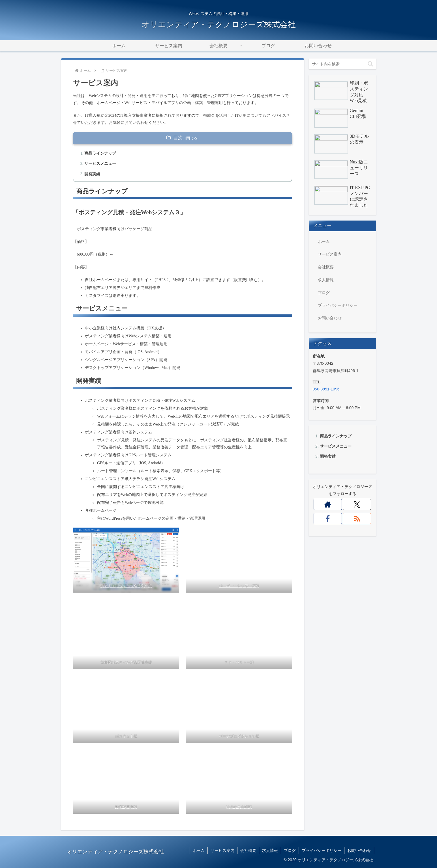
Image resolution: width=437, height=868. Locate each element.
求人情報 (326, 280)
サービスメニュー (336, 446)
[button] (370, 64)
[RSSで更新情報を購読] (357, 519)
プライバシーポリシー (338, 305)
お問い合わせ (330, 318)
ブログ (324, 293)
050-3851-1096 (326, 389)
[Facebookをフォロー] (328, 519)
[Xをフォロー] (357, 504)
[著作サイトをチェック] (328, 504)
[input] (342, 64)
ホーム (324, 241)
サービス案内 (330, 254)
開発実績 (328, 456)
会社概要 (326, 267)
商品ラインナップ (336, 436)
